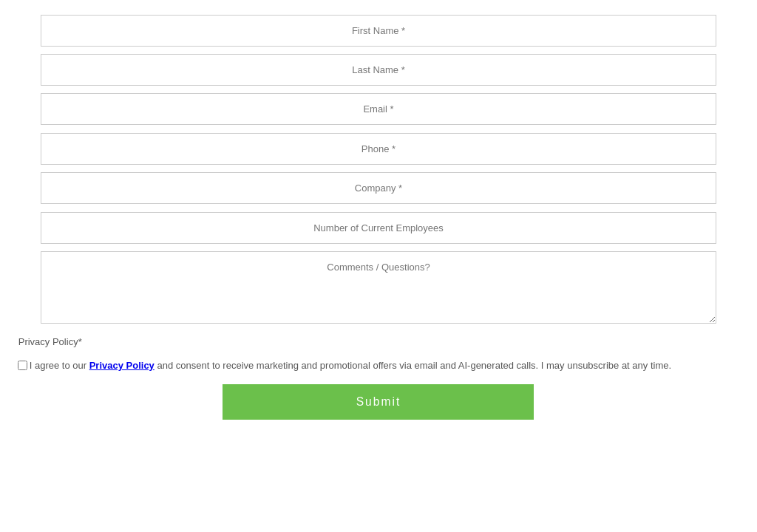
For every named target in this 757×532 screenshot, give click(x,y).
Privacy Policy (48, 342)
